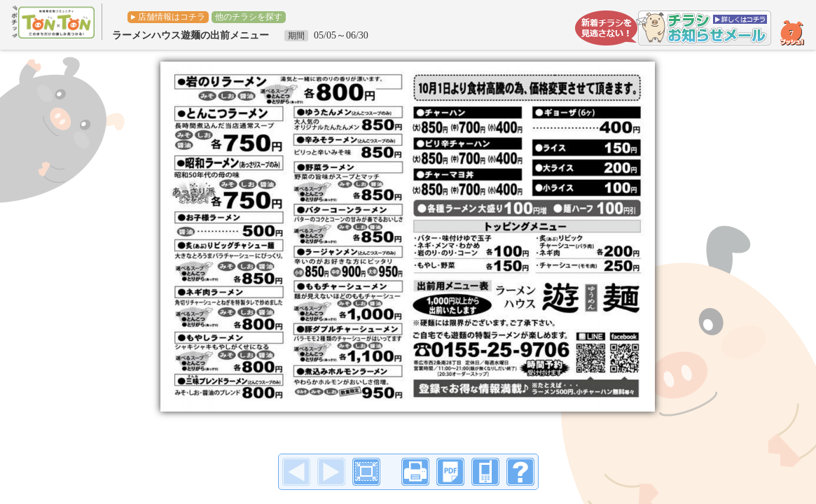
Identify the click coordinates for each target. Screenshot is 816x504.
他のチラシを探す (249, 17)
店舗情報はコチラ (172, 17)
